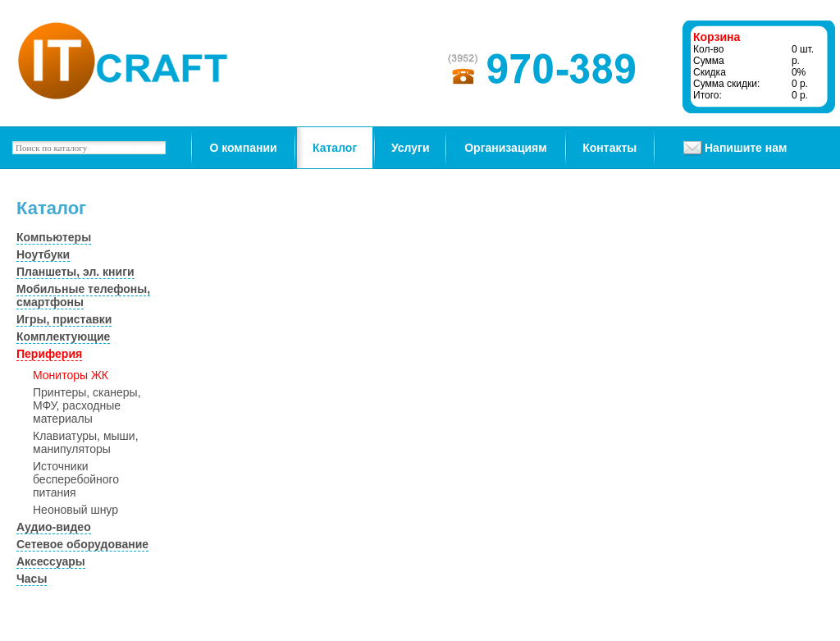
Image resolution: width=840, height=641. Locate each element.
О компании (243, 148)
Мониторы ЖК (71, 375)
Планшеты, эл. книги (75, 272)
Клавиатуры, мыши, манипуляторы (86, 442)
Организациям (505, 148)
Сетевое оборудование (82, 544)
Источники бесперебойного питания (76, 479)
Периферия (49, 354)
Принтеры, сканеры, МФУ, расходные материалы (87, 405)
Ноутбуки (43, 254)
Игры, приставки (64, 319)
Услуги (411, 148)
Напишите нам (746, 148)
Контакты (609, 148)
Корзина (717, 37)
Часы (32, 579)
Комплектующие (63, 337)
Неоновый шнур (75, 510)
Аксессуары (51, 561)
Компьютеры (54, 237)
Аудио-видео (54, 527)
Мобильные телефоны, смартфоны (83, 295)
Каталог (335, 148)
